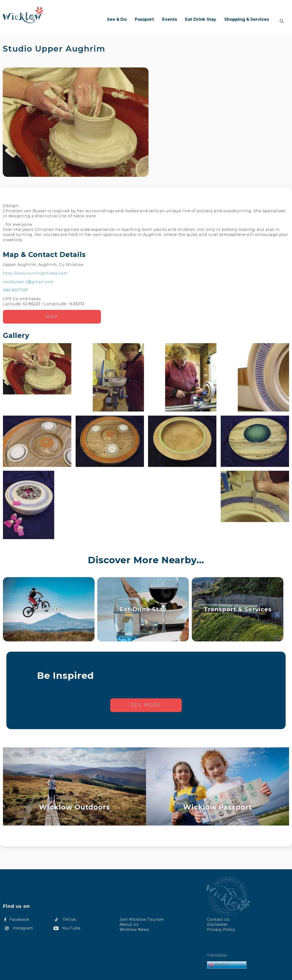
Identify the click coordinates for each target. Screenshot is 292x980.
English (219, 965)
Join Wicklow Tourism (142, 920)
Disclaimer (218, 925)
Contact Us (218, 920)
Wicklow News (134, 930)
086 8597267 (16, 290)
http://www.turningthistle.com (35, 273)
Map (52, 317)
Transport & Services (238, 609)
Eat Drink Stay (143, 609)
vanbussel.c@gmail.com (28, 282)
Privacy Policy (221, 930)
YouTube (66, 928)
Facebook (16, 920)
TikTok (64, 920)
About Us (129, 925)
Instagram (18, 928)
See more (146, 705)
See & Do (49, 609)
